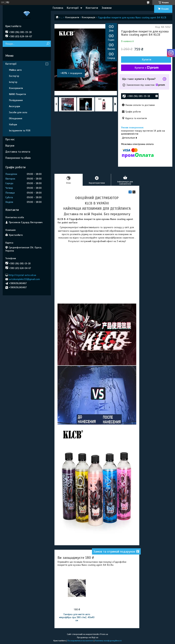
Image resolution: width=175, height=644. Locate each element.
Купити (147, 60)
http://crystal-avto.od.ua (22, 275)
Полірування (16, 100)
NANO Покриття (17, 94)
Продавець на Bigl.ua (88, 637)
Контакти (92, 8)
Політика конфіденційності (108, 641)
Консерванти (72, 17)
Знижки (107, 8)
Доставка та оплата (18, 152)
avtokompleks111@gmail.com (24, 279)
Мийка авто (15, 70)
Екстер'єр (14, 76)
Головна (58, 8)
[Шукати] (48, 44)
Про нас (10, 139)
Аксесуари (14, 106)
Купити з (147, 68)
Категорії (73, 8)
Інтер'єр (13, 82)
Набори (13, 125)
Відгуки (10, 146)
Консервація (88, 17)
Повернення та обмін (18, 158)
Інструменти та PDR (20, 131)
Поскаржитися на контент (80, 641)
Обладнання (16, 118)
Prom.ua (104, 634)
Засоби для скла (18, 112)
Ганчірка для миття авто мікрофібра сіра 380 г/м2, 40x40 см (77, 617)
